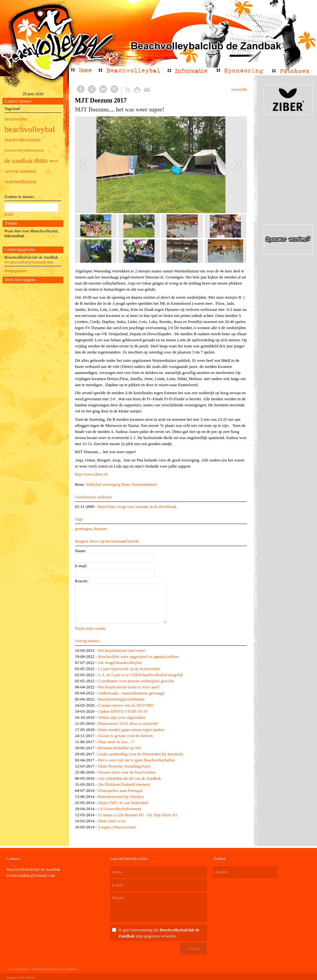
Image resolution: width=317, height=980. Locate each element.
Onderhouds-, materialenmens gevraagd (131, 693)
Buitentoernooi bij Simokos (121, 797)
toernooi (28, 171)
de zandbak (18, 161)
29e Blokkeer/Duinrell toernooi (124, 784)
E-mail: (81, 566)
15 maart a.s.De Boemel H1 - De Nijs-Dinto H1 (138, 815)
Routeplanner (16, 271)
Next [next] (239, 165)
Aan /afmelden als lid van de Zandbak (129, 778)
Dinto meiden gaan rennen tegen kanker (131, 730)
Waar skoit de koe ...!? (116, 742)
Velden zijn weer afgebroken (122, 717)
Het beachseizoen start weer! (122, 650)
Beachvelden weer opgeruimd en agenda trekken (138, 656)
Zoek (9, 214)
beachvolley (16, 119)
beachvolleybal (30, 129)
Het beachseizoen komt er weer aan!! (129, 687)
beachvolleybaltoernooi (24, 150)
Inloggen (12, 977)
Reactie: (82, 581)
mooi (54, 161)
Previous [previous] (83, 165)
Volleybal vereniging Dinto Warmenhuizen (121, 484)
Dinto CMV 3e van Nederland (123, 803)
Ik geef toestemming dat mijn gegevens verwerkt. (159, 933)
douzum (100, 529)
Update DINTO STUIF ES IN (123, 711)
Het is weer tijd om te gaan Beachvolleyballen (136, 760)
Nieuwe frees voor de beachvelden (127, 772)
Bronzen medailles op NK (120, 748)
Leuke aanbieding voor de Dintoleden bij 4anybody (141, 754)
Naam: (81, 551)
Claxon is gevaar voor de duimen (125, 736)
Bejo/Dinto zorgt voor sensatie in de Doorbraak (137, 507)
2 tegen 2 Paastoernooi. (117, 827)
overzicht (239, 89)
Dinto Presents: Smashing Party (124, 766)
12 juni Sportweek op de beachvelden (129, 669)
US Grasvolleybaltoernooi (120, 809)
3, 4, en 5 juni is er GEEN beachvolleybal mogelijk (141, 675)
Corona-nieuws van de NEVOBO (126, 705)
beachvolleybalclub (23, 140)
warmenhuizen (20, 182)
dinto (41, 161)
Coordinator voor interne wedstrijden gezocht (136, 681)
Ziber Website (27, 977)
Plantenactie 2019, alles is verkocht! (128, 723)
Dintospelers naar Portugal (120, 790)
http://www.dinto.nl (91, 474)
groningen (83, 529)
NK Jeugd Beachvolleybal (120, 663)
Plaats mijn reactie (90, 628)
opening (11, 171)
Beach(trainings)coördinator (122, 699)
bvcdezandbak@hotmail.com (29, 262)
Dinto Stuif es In (112, 821)
